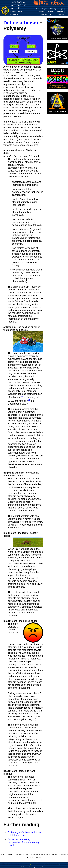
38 (29, 400)
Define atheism (21, 23)
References (51, 12)
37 (22, 396)
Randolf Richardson (40, 864)
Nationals (60, 12)
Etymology (54, 9)
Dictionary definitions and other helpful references (24, 834)
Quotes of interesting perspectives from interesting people (23, 842)
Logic (61, 9)
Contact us (60, 15)
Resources (44, 15)
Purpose (45, 9)
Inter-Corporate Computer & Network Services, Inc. (21, 864)
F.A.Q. (52, 15)
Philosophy (41, 12)
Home (38, 9)
